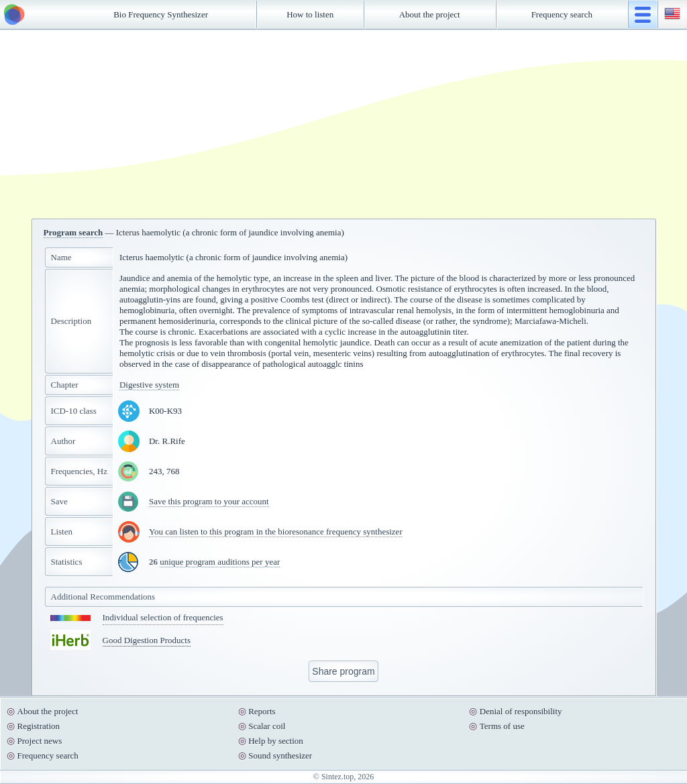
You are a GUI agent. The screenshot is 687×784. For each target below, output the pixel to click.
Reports (262, 711)
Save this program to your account (209, 501)
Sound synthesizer (280, 755)
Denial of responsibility (521, 711)
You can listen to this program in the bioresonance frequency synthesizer (276, 531)
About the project (430, 14)
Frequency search (562, 14)
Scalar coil (267, 726)
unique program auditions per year (220, 562)
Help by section (276, 741)
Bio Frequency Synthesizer (161, 14)
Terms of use (502, 726)
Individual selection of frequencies (163, 617)
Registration (39, 726)
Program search (73, 232)
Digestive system (149, 385)
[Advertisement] (343, 124)
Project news (40, 741)
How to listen (310, 14)
